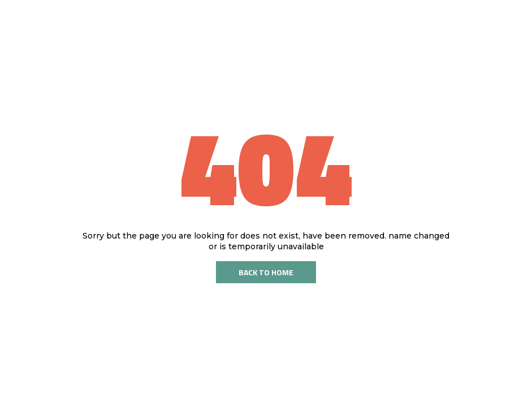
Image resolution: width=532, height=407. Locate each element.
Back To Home (266, 272)
